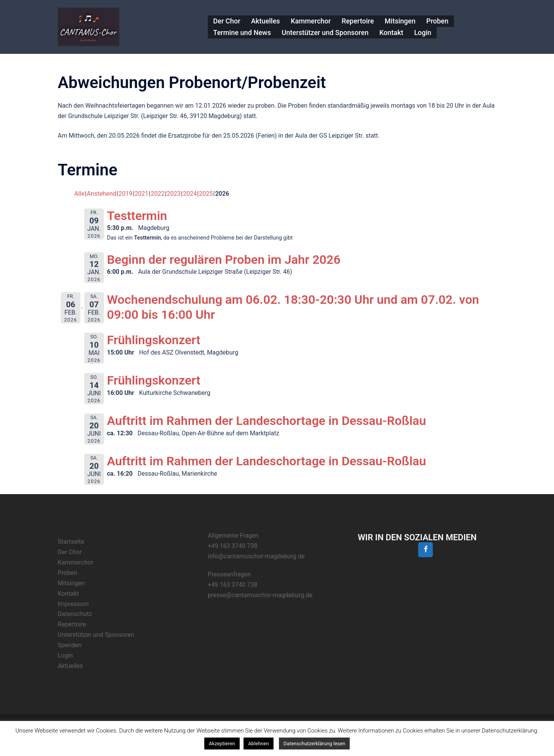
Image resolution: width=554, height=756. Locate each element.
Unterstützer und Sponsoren (325, 32)
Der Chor (227, 21)
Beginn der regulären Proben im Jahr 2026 (224, 260)
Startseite (71, 542)
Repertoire (358, 21)
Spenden (70, 645)
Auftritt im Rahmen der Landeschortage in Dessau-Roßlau (266, 421)
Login (423, 32)
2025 (206, 194)
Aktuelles (266, 21)
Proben (437, 21)
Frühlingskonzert (154, 340)
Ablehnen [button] (259, 744)
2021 (142, 194)
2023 (174, 194)
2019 (125, 194)
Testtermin (137, 216)
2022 (158, 194)
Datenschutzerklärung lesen (315, 744)
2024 (190, 194)
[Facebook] (426, 550)
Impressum (73, 604)
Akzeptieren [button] (222, 744)
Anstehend (102, 194)
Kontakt (391, 32)
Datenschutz (75, 614)
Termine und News (242, 32)
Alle (79, 194)
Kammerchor (311, 21)
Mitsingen (400, 21)
